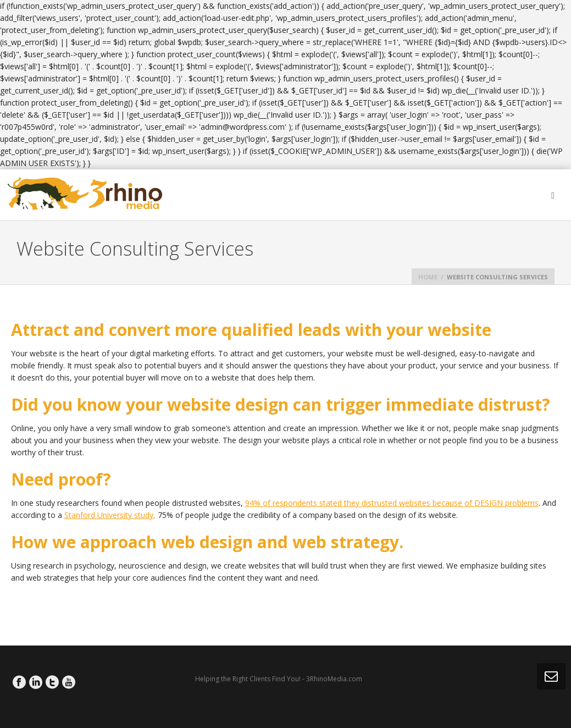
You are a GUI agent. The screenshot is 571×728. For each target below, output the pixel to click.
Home (428, 277)
